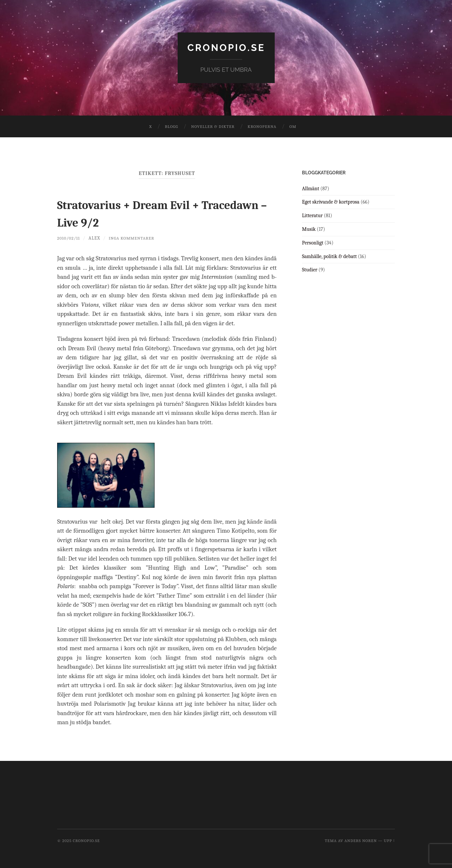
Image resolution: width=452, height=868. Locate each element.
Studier (310, 270)
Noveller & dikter (213, 126)
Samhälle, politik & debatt (329, 256)
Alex (96, 238)
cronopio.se (226, 47)
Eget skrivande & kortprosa (331, 202)
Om (293, 126)
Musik (309, 229)
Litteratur (312, 216)
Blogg (172, 126)
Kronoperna (262, 126)
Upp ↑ (389, 841)
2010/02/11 (69, 238)
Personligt (313, 242)
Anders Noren (361, 841)
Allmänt (311, 188)
